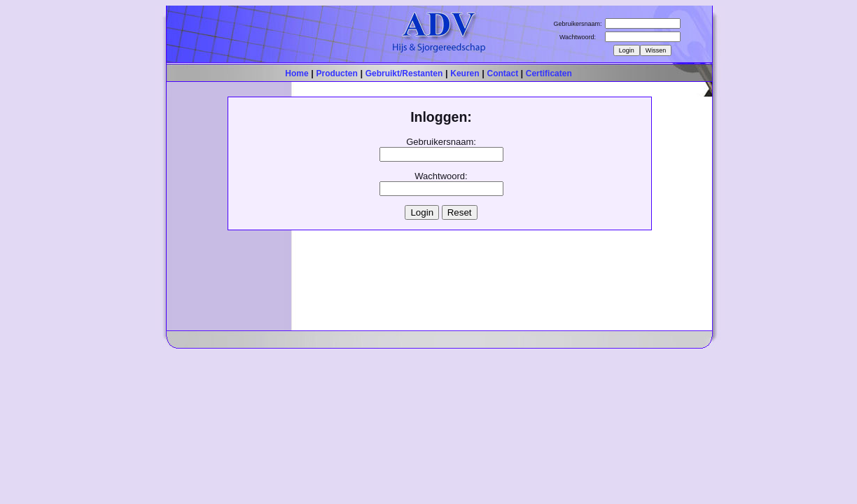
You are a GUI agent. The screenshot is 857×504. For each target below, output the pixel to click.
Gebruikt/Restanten (404, 73)
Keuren (465, 73)
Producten (336, 73)
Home (297, 73)
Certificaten (549, 73)
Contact (503, 73)
